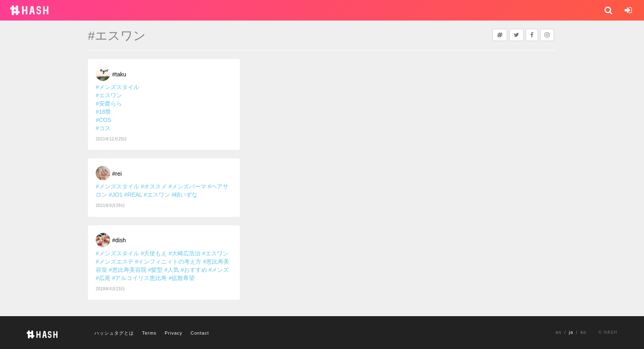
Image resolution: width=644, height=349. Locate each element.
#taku (119, 74)
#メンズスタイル (117, 87)
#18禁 (103, 112)
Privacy (174, 333)
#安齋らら (109, 103)
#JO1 (116, 195)
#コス (103, 128)
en (559, 332)
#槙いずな (185, 195)
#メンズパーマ (187, 186)
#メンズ (219, 270)
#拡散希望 (182, 278)
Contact (200, 333)
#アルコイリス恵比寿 (140, 278)
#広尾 (103, 278)
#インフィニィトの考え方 (168, 262)
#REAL (133, 195)
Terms (149, 333)
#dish (119, 240)
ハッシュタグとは (114, 333)
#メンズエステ (115, 262)
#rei (117, 174)
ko (584, 332)
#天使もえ (154, 253)
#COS (103, 120)
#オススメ (154, 186)
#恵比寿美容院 (128, 270)
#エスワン (109, 95)
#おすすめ (194, 270)
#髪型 (156, 270)
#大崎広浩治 (184, 253)
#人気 (172, 270)
